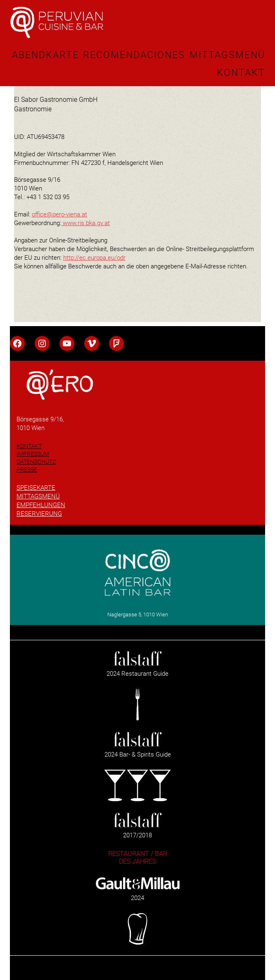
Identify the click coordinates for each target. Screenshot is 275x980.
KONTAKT (29, 446)
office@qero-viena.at (59, 214)
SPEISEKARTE (36, 488)
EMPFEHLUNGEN (41, 505)
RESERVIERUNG (39, 514)
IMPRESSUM (33, 454)
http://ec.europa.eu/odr (94, 258)
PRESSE (27, 470)
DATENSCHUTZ (36, 462)
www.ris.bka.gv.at (86, 223)
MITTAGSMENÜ (38, 496)
